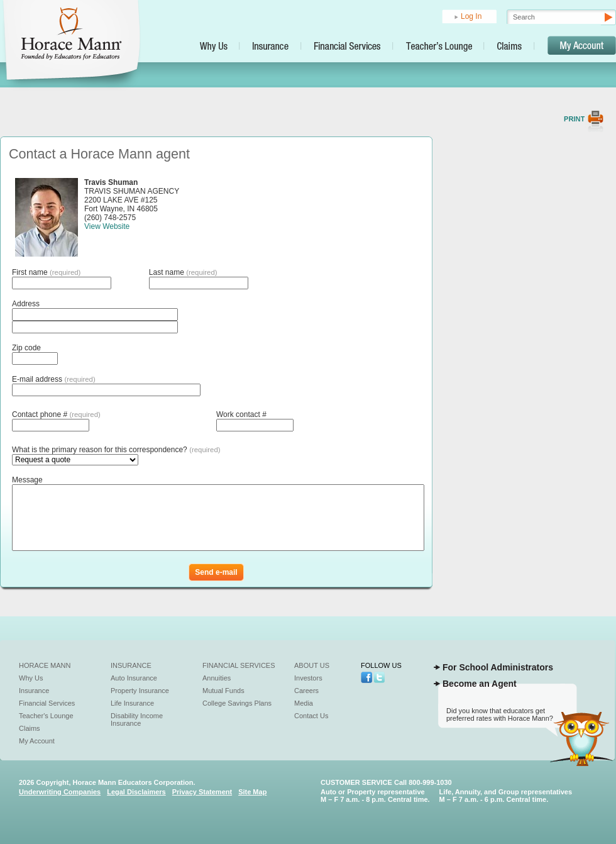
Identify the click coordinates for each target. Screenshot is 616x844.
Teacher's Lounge (46, 716)
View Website (107, 226)
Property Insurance (140, 691)
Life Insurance (132, 703)
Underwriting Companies (60, 792)
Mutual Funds (223, 691)
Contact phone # (56, 414)
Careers (306, 691)
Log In (471, 16)
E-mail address (54, 379)
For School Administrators (498, 667)
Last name (183, 272)
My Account (37, 741)
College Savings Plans (237, 703)
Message (27, 480)
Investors (308, 678)
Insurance (34, 691)
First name (46, 272)
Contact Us (311, 716)
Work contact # (241, 414)
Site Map (252, 792)
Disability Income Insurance (137, 719)
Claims (30, 728)
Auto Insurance (134, 678)
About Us (312, 665)
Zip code (26, 348)
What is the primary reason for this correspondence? (116, 450)
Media (304, 703)
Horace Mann (45, 665)
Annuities (217, 678)
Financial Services (47, 703)
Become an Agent (480, 684)
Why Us (31, 678)
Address (26, 304)
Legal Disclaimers (136, 792)
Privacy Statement (202, 792)
